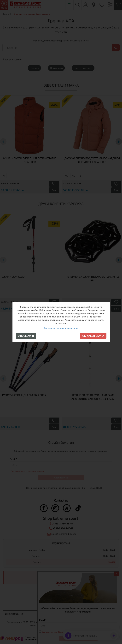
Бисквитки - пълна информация (61, 328)
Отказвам (26, 336)
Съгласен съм (93, 336)
